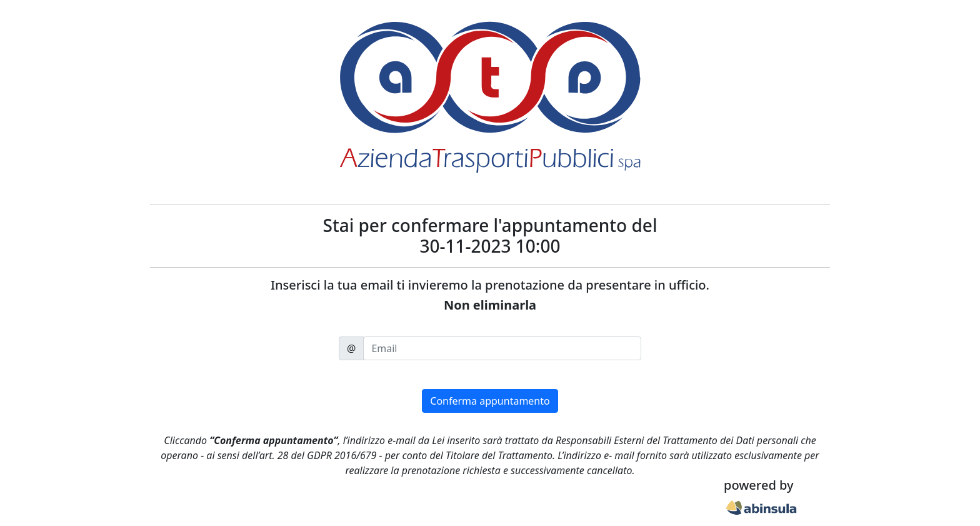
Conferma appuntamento (490, 401)
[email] (502, 348)
